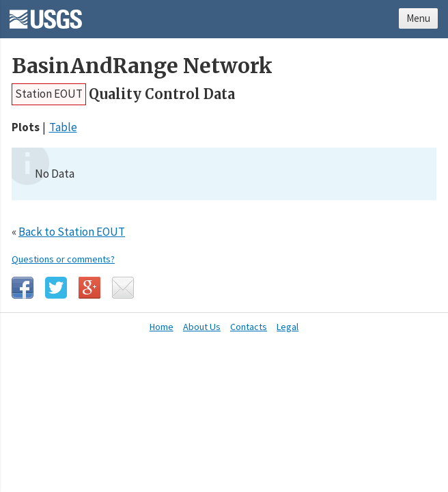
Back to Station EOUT (72, 232)
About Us (202, 327)
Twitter (56, 288)
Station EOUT (49, 94)
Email (123, 288)
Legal (288, 327)
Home (162, 327)
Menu (418, 18)
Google (89, 288)
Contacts (249, 327)
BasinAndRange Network (142, 66)
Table (63, 127)
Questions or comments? (63, 259)
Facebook (23, 288)
